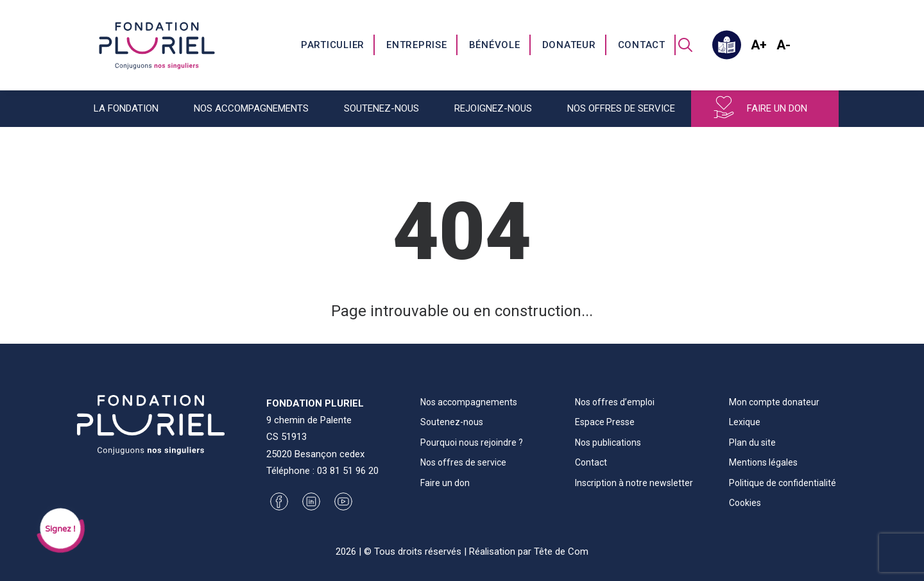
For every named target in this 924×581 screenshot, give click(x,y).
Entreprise (417, 45)
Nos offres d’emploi (615, 402)
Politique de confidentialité (783, 483)
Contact (642, 45)
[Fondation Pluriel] (157, 45)
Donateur (569, 45)
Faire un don (777, 108)
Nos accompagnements (251, 108)
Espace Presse (605, 422)
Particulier (333, 45)
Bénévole (495, 45)
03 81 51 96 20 (348, 471)
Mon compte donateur (774, 402)
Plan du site (752, 442)
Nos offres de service (621, 108)
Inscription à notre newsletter (634, 483)
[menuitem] (333, 45)
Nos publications (608, 442)
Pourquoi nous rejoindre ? (472, 442)
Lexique (745, 422)
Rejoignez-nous (493, 108)
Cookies (745, 503)
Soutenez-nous (381, 108)
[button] (685, 45)
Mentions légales (763, 462)
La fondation (126, 108)
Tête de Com (561, 552)
